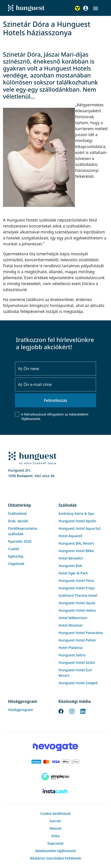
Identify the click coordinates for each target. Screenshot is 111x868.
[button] (96, 8)
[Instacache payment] (55, 792)
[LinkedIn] (83, 711)
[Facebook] (61, 711)
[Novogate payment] (55, 747)
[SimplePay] (55, 777)
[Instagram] (72, 711)
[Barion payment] (55, 762)
